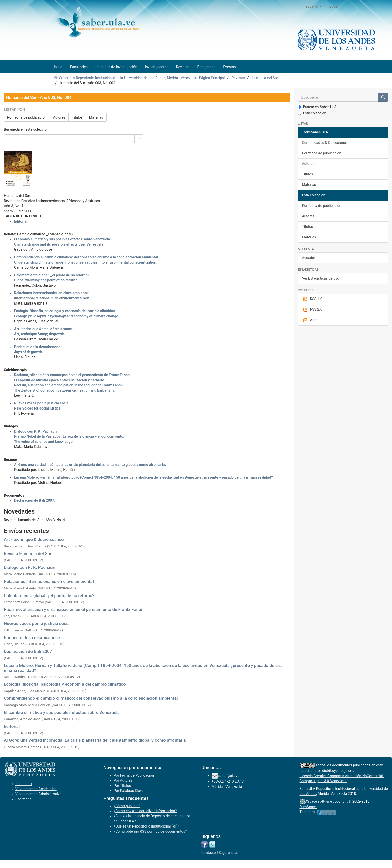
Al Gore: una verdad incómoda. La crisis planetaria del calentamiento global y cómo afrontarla (95, 740)
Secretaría (23, 799)
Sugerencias (228, 853)
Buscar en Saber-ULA (317, 107)
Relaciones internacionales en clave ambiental (49, 581)
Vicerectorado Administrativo (39, 794)
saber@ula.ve (229, 775)
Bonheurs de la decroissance (32, 637)
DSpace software (318, 801)
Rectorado (24, 784)
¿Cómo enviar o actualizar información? (145, 811)
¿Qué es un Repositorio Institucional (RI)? (146, 826)
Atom (310, 320)
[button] (314, 6)
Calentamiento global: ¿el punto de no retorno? (49, 595)
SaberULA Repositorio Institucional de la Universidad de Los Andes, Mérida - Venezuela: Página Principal (142, 78)
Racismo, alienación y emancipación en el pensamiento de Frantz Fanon (74, 609)
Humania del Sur (265, 78)
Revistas (238, 78)
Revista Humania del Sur (28, 553)
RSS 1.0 (312, 299)
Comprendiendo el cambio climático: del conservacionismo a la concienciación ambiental (91, 698)
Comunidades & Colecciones (325, 143)
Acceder (309, 258)
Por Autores (123, 780)
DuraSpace (308, 807)
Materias (96, 117)
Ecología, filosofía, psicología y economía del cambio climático (65, 684)
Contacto (209, 853)
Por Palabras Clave (129, 791)
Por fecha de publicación (27, 117)
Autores (59, 117)
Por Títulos (122, 786)
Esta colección (312, 113)
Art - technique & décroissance (34, 539)
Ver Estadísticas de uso (321, 278)
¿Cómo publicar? (127, 806)
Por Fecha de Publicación (134, 775)
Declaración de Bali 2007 (28, 651)
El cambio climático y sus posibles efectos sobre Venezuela (62, 712)
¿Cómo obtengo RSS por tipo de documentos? (150, 831)
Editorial (12, 726)
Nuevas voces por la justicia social (37, 623)
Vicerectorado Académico (36, 789)
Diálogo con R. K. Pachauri (30, 567)
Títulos (77, 117)
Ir (139, 139)
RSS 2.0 (312, 310)
